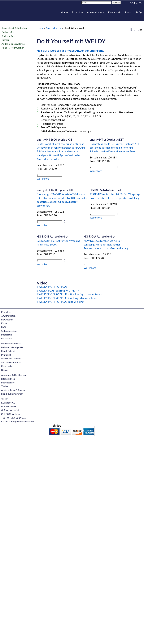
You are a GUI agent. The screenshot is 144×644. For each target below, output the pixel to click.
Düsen (4, 370)
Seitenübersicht (9, 331)
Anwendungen (95, 12)
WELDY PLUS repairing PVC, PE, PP (59, 291)
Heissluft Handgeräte (12, 347)
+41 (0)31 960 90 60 (16, 418)
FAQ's (139, 12)
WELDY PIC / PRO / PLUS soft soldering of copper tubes (70, 294)
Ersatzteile (7, 366)
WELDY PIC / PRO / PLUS (53, 287)
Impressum (7, 335)
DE (131, 3)
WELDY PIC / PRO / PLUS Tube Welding (61, 302)
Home (64, 12)
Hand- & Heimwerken (13, 48)
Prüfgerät (6, 355)
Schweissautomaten (11, 343)
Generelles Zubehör (11, 359)
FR (140, 3)
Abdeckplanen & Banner (13, 44)
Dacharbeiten (8, 32)
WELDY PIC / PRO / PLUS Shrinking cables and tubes (68, 298)
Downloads (115, 12)
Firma (128, 12)
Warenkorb (43, 179)
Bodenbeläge (8, 36)
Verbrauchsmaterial (11, 362)
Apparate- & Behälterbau (14, 28)
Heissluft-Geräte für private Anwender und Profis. (70, 50)
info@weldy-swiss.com (22, 422)
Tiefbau (5, 40)
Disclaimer (7, 338)
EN (136, 3)
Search (116, 3)
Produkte (77, 12)
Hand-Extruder (9, 351)
